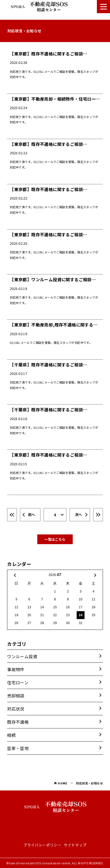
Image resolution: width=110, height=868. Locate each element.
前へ (32, 515)
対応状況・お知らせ (89, 783)
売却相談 (16, 696)
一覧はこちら (55, 539)
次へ (79, 515)
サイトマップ (75, 845)
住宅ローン (18, 682)
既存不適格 (18, 722)
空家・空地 (18, 748)
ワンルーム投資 (22, 656)
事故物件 (16, 669)
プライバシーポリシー (42, 845)
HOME (61, 783)
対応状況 (16, 709)
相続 (11, 735)
